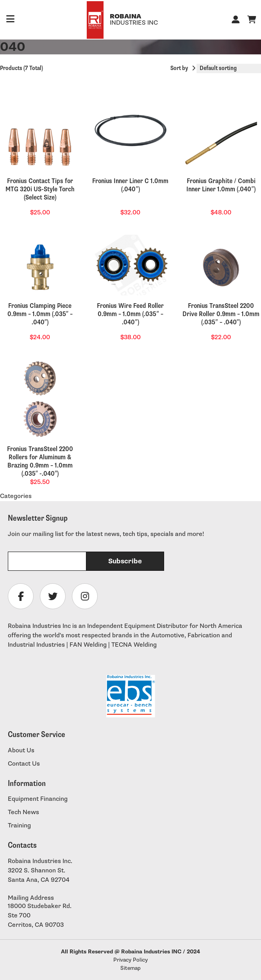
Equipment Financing (38, 799)
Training (19, 826)
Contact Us (24, 764)
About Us (21, 751)
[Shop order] (229, 68)
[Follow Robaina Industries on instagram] (85, 596)
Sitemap (130, 968)
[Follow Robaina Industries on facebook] (21, 596)
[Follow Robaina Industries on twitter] (53, 596)
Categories (16, 496)
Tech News (23, 812)
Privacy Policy (130, 960)
